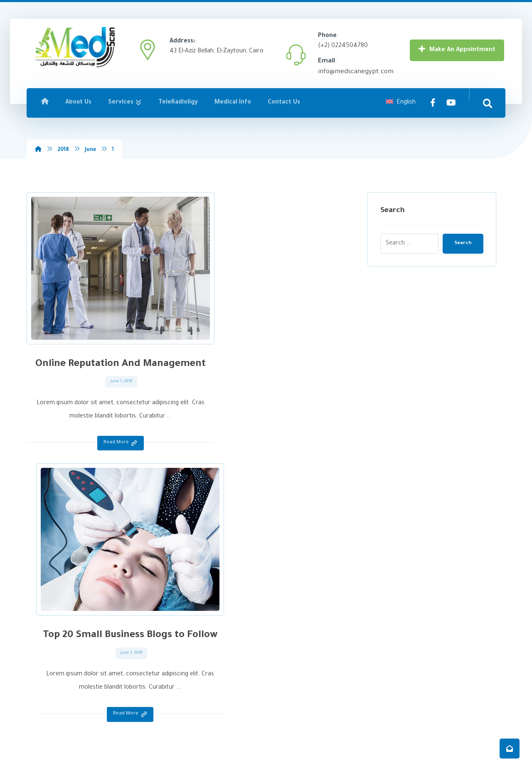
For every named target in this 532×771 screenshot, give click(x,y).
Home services (300, 684)
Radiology (293, 604)
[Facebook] (433, 104)
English (401, 104)
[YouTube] (451, 104)
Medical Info (175, 658)
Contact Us (174, 671)
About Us (171, 618)
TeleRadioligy (176, 644)
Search (460, 244)
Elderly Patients (301, 631)
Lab (285, 618)
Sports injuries (299, 658)
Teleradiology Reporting (312, 698)
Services (171, 631)
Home (167, 604)
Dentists (292, 671)
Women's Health (302, 644)
